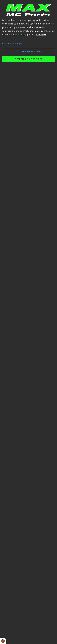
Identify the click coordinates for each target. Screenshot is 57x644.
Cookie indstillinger (12, 43)
